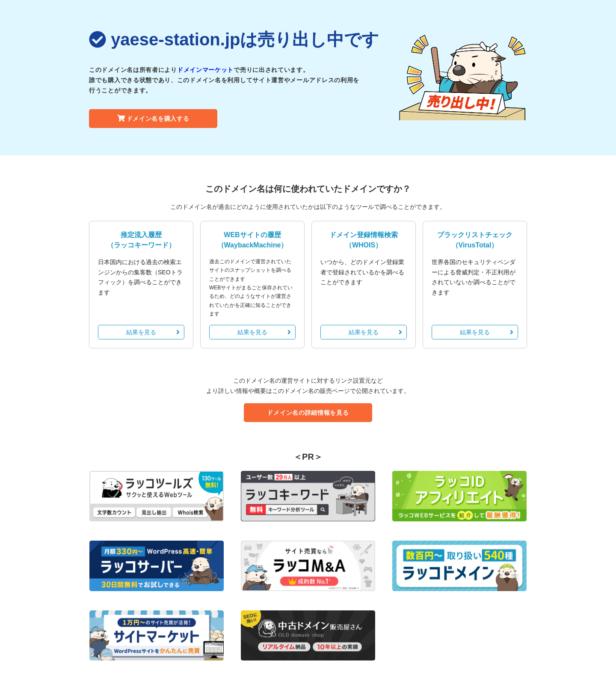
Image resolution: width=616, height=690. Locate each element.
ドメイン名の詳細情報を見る (308, 413)
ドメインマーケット (205, 70)
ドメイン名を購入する (153, 119)
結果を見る (153, 332)
